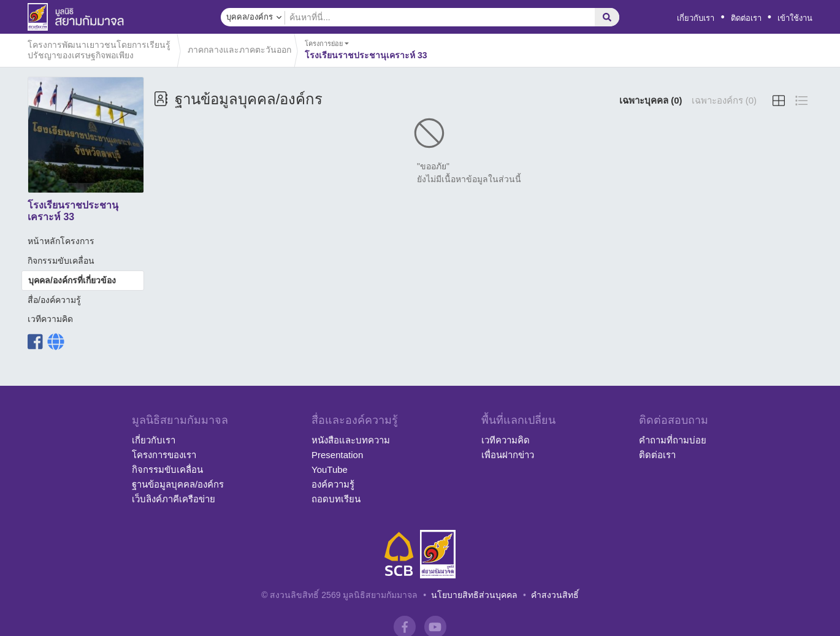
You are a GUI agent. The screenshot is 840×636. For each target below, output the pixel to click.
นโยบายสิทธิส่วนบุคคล (474, 595)
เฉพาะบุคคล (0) (651, 100)
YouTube (330, 469)
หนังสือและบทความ (351, 440)
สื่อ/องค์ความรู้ (54, 300)
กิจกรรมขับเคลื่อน (61, 261)
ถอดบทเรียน (336, 499)
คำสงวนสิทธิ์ (555, 595)
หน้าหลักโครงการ (61, 241)
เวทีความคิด (50, 319)
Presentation (337, 455)
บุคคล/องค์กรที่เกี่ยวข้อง (72, 280)
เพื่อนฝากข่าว (508, 455)
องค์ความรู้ (333, 484)
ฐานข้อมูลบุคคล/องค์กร (178, 484)
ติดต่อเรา (746, 18)
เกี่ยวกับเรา (696, 18)
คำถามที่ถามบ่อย (673, 440)
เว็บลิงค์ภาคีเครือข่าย (174, 499)
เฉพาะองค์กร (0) (724, 100)
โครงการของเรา (164, 455)
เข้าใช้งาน (795, 18)
